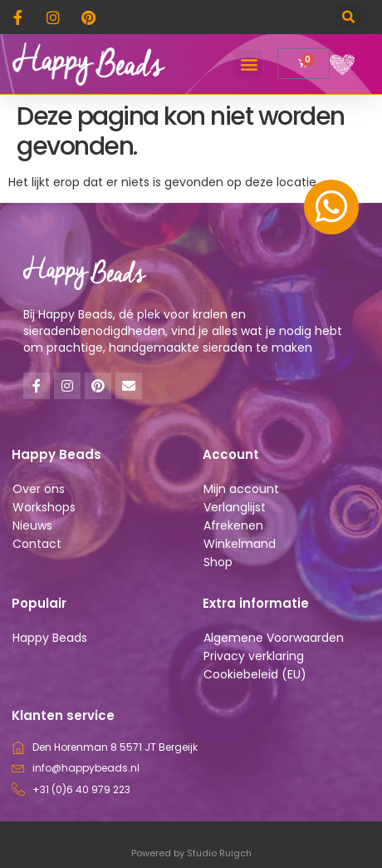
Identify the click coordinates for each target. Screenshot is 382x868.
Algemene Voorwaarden (274, 638)
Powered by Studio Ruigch (191, 853)
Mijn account (241, 489)
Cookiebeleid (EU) (255, 674)
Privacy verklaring (254, 656)
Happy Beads (50, 638)
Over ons (39, 489)
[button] (348, 17)
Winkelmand (240, 544)
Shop (218, 562)
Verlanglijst (235, 507)
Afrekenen (233, 525)
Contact (37, 544)
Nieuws (32, 525)
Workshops (44, 507)
